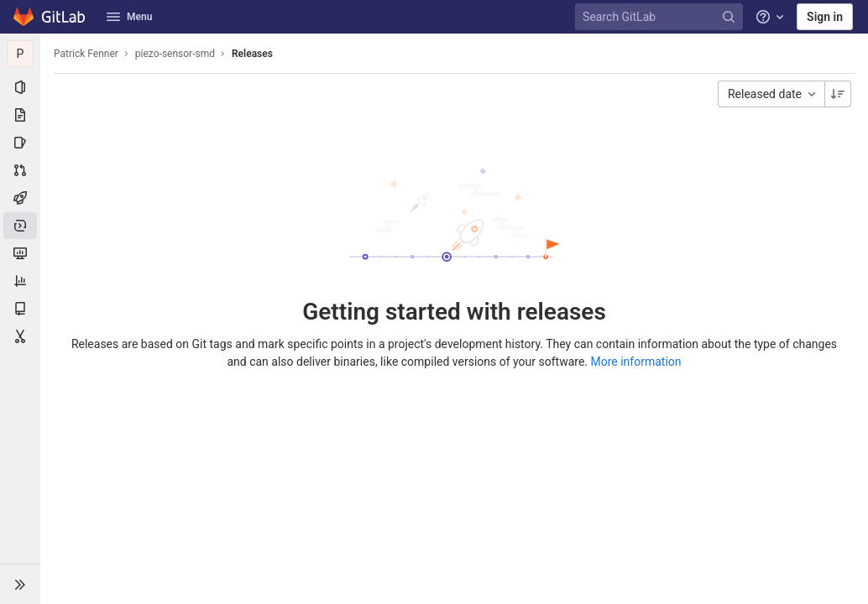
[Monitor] (20, 253)
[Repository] (20, 115)
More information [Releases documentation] (636, 362)
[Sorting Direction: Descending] (838, 94)
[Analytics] (20, 281)
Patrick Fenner (86, 54)
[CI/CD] (20, 198)
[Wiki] (20, 309)
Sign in (825, 17)
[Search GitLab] (661, 17)
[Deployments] (20, 226)
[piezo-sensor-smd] (20, 54)
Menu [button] (129, 17)
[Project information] (20, 87)
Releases (252, 54)
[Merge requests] (20, 170)
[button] (20, 584)
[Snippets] (20, 336)
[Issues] (20, 143)
